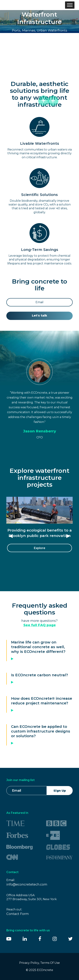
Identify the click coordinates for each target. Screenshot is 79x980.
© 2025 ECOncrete (39, 970)
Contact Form (18, 914)
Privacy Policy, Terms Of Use (39, 963)
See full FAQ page (40, 625)
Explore (40, 548)
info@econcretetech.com (27, 884)
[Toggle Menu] (70, 5)
